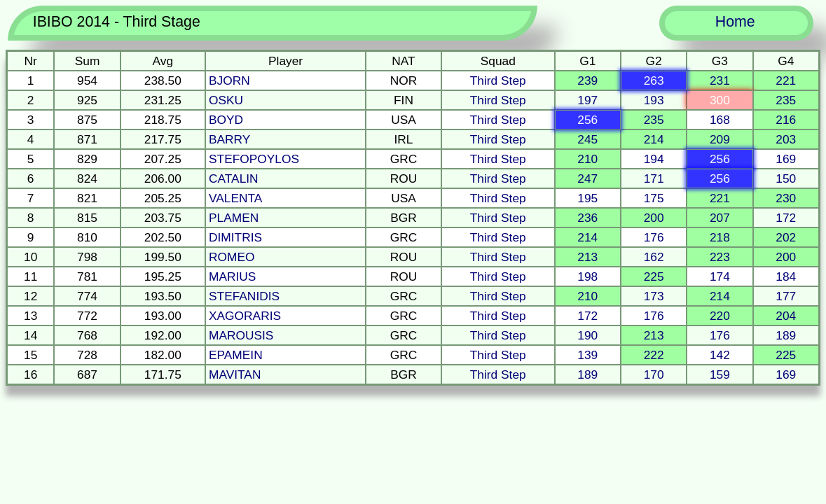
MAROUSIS (241, 335)
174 (720, 276)
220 (720, 316)
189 (786, 335)
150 (786, 178)
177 (786, 296)
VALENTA (235, 198)
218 (720, 237)
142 (720, 355)
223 (720, 257)
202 (786, 237)
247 (587, 178)
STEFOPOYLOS (254, 159)
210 (587, 159)
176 (654, 237)
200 (654, 218)
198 (587, 276)
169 (786, 159)
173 (654, 296)
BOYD (226, 120)
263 (654, 80)
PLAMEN (234, 218)
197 (587, 100)
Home (735, 22)
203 (786, 139)
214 (654, 139)
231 (720, 80)
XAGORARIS (245, 316)
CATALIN (234, 178)
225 (654, 276)
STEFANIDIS (244, 296)
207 (720, 218)
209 (720, 139)
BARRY (229, 139)
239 (587, 80)
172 (786, 218)
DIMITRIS (235, 237)
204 (786, 316)
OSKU (226, 100)
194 (654, 159)
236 (587, 218)
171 (654, 178)
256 (587, 120)
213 (587, 257)
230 (786, 198)
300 (720, 100)
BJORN (229, 80)
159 (720, 374)
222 (654, 355)
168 (720, 120)
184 (786, 276)
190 (587, 335)
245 (587, 139)
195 (587, 198)
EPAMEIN (236, 355)
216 (786, 120)
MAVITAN (235, 374)
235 (786, 100)
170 (654, 374)
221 (786, 80)
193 (654, 100)
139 (587, 355)
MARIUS (232, 276)
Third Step (498, 80)
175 (654, 198)
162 (654, 257)
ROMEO (232, 257)
